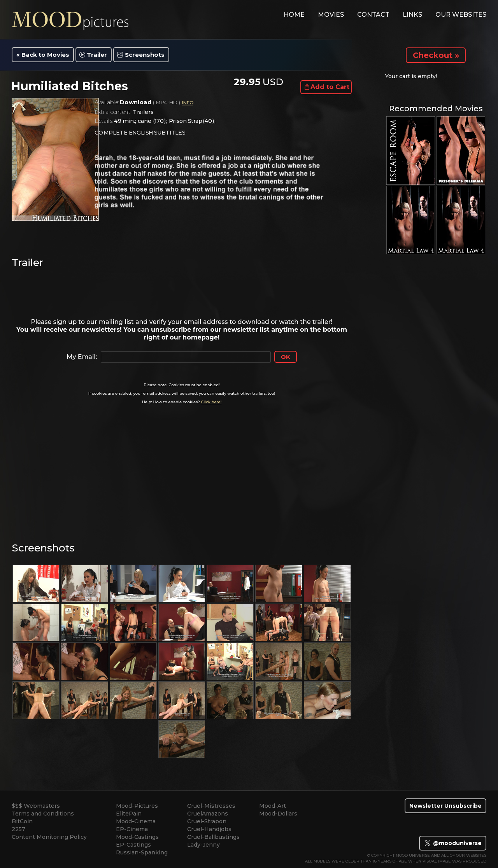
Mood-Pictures (137, 806)
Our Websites (461, 15)
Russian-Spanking (142, 852)
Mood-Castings (137, 837)
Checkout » (436, 55)
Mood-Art (273, 806)
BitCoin (22, 821)
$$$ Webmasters (36, 806)
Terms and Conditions (43, 814)
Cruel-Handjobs (209, 829)
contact (373, 15)
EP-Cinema (132, 829)
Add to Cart (330, 87)
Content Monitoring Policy (49, 837)
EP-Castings (133, 845)
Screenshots (145, 55)
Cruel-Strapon (207, 821)
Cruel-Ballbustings (213, 837)
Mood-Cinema (136, 821)
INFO (187, 103)
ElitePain (129, 814)
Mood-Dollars (278, 814)
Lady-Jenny (203, 845)
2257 (18, 829)
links (412, 15)
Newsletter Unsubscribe (445, 806)
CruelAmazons (208, 814)
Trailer (97, 55)
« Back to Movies (43, 55)
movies (331, 15)
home (294, 15)
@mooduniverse (453, 843)
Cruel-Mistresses (211, 806)
